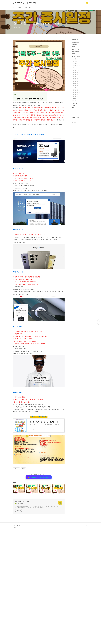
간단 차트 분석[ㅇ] (76, 85)
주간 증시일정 (76, 60)
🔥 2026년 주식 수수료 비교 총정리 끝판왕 (39, 520)
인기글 (78, 160)
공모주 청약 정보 (76, 51)
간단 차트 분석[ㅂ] (76, 82)
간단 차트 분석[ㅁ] (76, 80)
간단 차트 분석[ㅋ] (76, 91)
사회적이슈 (75, 103)
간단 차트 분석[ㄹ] (76, 78)
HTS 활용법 (75, 62)
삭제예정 (74, 110)
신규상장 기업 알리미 (77, 49)
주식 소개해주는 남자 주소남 (25, 3)
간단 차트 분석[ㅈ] (76, 87)
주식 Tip (74, 47)
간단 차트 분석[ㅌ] (76, 93)
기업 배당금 (75, 64)
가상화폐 (74, 99)
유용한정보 (75, 101)
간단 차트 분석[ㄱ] (76, 73)
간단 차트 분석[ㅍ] (76, 94)
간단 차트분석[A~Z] (77, 71)
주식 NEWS (75, 69)
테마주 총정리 (76, 42)
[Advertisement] (39, 280)
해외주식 (75, 67)
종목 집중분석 (76, 65)
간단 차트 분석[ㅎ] (76, 96)
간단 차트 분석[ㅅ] (76, 84)
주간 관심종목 (76, 58)
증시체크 (75, 45)
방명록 (19, 8)
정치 (73, 108)
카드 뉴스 (74, 54)
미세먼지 (74, 106)
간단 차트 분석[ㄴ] (76, 74)
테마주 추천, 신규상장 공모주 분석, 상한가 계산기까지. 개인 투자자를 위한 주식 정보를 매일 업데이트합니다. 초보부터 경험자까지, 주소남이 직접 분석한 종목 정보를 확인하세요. (37, 581)
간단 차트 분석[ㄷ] (76, 76)
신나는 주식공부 (76, 56)
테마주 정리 (28, 8)
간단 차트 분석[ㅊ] (76, 89)
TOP (87, 600)
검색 (84, 3)
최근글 (74, 160)
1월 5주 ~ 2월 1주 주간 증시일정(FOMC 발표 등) (29, 99)
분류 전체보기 (76, 40)
